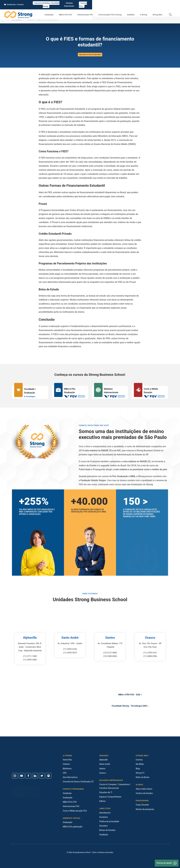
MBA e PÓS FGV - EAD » (130, 694)
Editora (102, 801)
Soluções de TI (106, 792)
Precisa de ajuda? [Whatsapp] (167, 863)
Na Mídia (140, 764)
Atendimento (105, 813)
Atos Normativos (70, 777)
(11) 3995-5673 (70, 653)
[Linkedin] (35, 776)
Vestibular (67, 793)
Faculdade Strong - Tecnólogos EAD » (130, 706)
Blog (138, 769)
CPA (65, 773)
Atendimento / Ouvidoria (15, 3)
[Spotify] (49, 776)
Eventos (139, 760)
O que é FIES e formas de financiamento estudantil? (53, 20)
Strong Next (158, 11)
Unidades (136, 11)
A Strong (147, 11)
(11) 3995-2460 (30, 660)
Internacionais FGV (94, 11)
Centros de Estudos (144, 793)
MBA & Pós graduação (73, 827)
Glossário (31, 20)
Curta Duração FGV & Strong (117, 11)
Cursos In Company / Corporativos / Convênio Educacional (115, 786)
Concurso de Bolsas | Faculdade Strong (90, 3)
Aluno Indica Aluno (144, 789)
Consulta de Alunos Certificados (78, 782)
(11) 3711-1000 (30, 656)
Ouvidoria (103, 817)
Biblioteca (67, 769)
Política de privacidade (109, 821)
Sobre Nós (67, 760)
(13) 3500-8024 (110, 656)
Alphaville (30, 638)
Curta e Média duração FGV (75, 811)
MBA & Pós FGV (77, 11)
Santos (110, 638)
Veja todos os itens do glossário (90, 54)
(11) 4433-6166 (70, 649)
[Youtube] (22, 776)
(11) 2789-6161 (150, 653)
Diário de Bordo (143, 777)
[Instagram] (15, 776)
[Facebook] (28, 776)
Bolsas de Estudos (107, 830)
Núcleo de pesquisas (145, 809)
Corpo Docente (142, 805)
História (66, 764)
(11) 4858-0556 (150, 656)
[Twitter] (42, 776)
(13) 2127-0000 (110, 653)
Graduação (62, 11)
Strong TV (140, 773)
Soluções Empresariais (150, 3)
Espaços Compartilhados (110, 797)
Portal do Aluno (168, 3)
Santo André (70, 638)
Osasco (150, 638)
